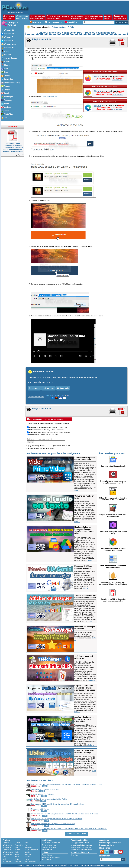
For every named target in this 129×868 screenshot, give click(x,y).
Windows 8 (7, 848)
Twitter (17, 859)
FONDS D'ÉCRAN (94, 17)
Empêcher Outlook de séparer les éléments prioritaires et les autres (85, 688)
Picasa (27, 859)
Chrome (17, 850)
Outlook (17, 857)
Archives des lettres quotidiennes (39, 447)
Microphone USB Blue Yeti (40, 809)
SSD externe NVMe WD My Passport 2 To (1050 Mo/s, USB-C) (53, 824)
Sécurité (27, 857)
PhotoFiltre (7, 862)
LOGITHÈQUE (37, 17)
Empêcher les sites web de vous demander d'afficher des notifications (113, 583)
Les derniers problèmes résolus (110, 843)
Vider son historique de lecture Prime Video (84, 459)
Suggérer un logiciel (49, 847)
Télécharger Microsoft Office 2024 (84, 657)
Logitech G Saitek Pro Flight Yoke (43, 794)
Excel (26, 845)
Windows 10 (7, 845)
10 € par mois (48, 388)
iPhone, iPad (19, 845)
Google (27, 852)
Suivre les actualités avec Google (113, 466)
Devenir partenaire (47, 865)
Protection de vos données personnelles (41, 448)
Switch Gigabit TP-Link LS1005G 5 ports (45, 789)
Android (17, 843)
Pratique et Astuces (13, 24)
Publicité (36, 865)
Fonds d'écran (47, 855)
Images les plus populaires (51, 857)
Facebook (18, 862)
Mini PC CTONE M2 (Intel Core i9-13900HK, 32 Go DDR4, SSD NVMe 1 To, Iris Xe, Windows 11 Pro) (66, 784)
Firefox (17, 852)
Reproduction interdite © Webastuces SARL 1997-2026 (93, 865)
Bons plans (74, 855)
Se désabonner (58, 447)
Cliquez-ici (20, 155)
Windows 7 (7, 850)
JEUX (108, 17)
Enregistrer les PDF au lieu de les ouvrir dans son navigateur (113, 600)
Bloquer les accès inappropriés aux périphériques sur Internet (113, 482)
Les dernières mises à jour (51, 843)
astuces (86, 843)
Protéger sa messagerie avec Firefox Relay (113, 533)
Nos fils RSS (38, 22)
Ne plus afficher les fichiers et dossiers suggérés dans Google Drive (84, 530)
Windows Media (30, 862)
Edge (16, 848)
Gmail (17, 855)
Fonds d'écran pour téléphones (81, 849)
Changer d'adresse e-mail (62, 445)
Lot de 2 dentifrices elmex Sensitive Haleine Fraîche (49, 799)
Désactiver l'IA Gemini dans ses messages (84, 567)
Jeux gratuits (46, 859)
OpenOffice (28, 848)
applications (79, 843)
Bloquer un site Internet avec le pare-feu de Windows (113, 516)
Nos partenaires (60, 865)
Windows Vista (8, 852)
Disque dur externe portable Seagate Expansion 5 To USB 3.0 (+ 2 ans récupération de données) (65, 814)
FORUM (120, 17)
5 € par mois (34, 388)
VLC (5, 859)
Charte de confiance (25, 865)
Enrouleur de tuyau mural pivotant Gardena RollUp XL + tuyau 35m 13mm (57, 819)
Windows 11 (7, 843)
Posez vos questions (107, 845)
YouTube (28, 855)
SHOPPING (77, 17)
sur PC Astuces (117, 80)
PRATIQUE (22, 17)
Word (26, 843)
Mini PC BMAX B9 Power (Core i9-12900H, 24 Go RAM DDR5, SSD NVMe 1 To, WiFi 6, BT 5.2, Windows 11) (69, 829)
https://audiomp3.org (50, 96)
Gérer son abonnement (36, 397)
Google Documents (31, 850)
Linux (5, 857)
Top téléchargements (49, 845)
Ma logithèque (47, 849)
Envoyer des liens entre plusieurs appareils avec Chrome (113, 549)
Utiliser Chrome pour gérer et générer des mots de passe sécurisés (113, 499)
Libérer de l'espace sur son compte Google (84, 751)
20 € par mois (63, 388)
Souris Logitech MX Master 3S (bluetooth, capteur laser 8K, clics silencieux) (57, 804)
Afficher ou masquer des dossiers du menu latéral (85, 597)
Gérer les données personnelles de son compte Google (113, 566)
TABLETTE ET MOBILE (58, 17)
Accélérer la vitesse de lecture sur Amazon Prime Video (84, 719)
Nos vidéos (72, 22)
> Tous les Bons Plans (76, 834)
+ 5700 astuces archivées (36, 445)
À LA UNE (9, 17)
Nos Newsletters (55, 22)
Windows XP (8, 855)
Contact (70, 865)
